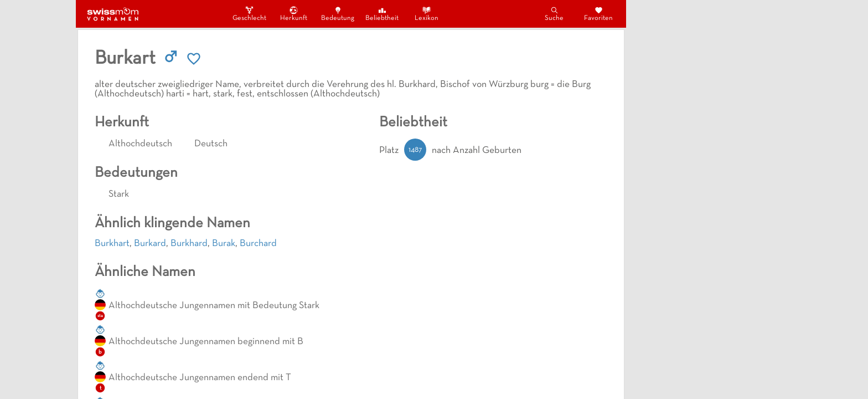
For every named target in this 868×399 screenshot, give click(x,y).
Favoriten (598, 14)
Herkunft (294, 14)
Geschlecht (249, 14)
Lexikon (427, 14)
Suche (554, 14)
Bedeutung (338, 14)
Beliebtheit (382, 14)
